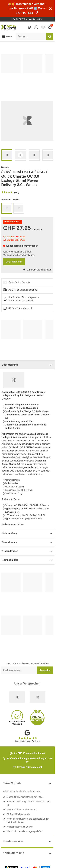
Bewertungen (27, 542)
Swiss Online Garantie (20, 282)
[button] (7, 36)
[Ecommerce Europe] (38, 697)
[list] (27, 72)
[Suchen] (50, 36)
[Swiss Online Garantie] (17, 697)
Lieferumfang (27, 533)
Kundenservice (27, 842)
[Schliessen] (51, 9)
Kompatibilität (27, 560)
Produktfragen (27, 551)
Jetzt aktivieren (14, 262)
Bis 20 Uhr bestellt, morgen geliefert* (25, 831)
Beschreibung (27, 365)
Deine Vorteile (27, 784)
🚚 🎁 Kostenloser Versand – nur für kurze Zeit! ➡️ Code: (27, 8)
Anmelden (45, 670)
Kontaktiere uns (27, 853)
